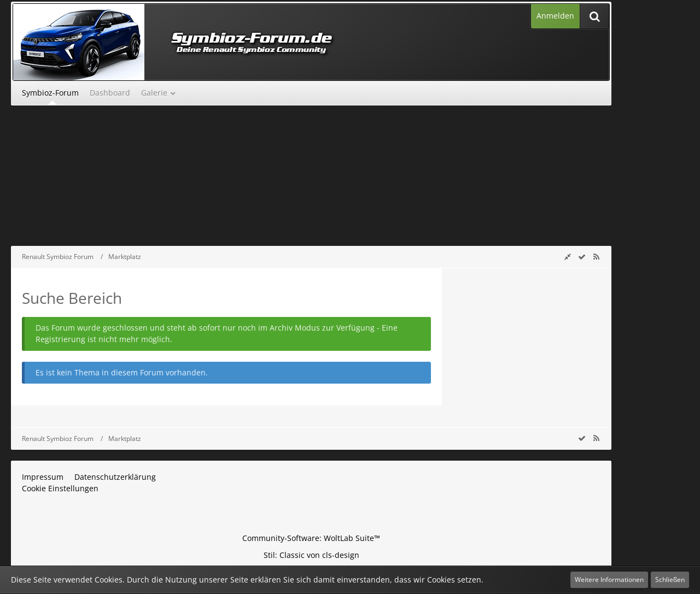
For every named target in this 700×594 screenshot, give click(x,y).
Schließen (670, 580)
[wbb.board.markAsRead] (582, 257)
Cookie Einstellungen (60, 488)
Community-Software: (311, 538)
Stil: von (311, 555)
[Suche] (594, 16)
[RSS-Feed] (596, 257)
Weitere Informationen (609, 580)
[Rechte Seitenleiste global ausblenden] (568, 257)
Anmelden (555, 16)
